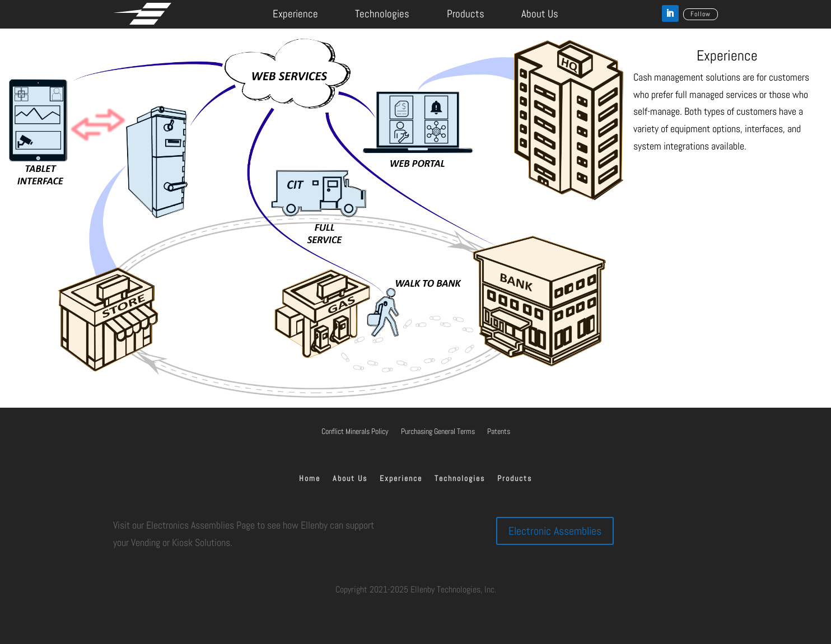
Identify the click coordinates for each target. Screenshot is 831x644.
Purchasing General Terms (438, 432)
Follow (701, 14)
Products (466, 14)
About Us (540, 14)
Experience (295, 14)
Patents (499, 432)
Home (310, 479)
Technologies (382, 14)
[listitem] (156, 162)
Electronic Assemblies (555, 531)
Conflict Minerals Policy (355, 432)
